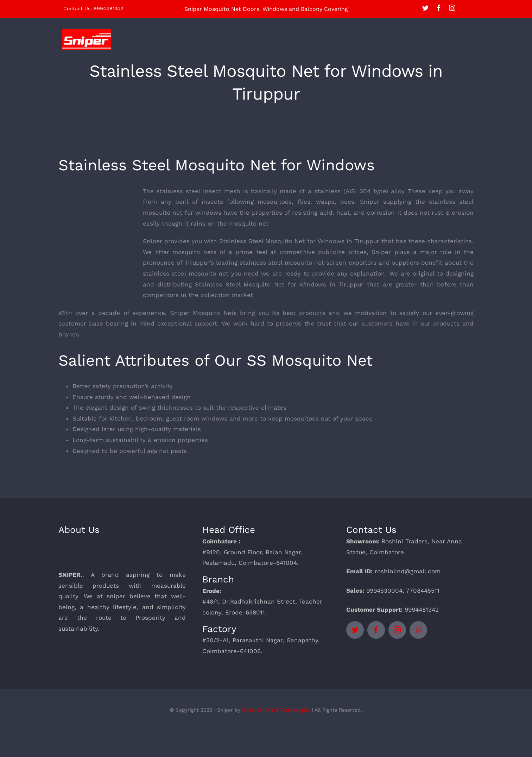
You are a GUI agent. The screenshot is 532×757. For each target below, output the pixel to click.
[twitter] (425, 8)
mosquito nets (194, 252)
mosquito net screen (316, 263)
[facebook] (439, 8)
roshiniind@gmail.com (408, 571)
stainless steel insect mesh (198, 191)
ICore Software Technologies (276, 710)
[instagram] (452, 8)
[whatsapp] (418, 630)
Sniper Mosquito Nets (204, 313)
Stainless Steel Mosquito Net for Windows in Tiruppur (299, 241)
